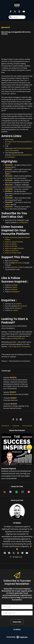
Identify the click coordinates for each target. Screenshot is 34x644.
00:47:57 (9, 207)
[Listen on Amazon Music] (23, 492)
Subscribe (17, 622)
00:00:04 (13, 378)
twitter (15, 310)
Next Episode (5, 426)
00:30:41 (9, 191)
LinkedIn (19, 304)
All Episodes (16, 426)
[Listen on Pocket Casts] (29, 492)
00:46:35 (9, 202)
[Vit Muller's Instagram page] (19, 553)
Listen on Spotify (11, 244)
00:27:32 (9, 185)
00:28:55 (9, 189)
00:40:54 (9, 198)
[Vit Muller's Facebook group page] (10, 553)
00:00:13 (13, 392)
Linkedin (15, 285)
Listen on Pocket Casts (13, 253)
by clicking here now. (17, 338)
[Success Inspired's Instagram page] (18, 12)
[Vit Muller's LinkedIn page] (23, 553)
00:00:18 (14, 404)
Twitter (15, 287)
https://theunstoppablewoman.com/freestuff (19, 149)
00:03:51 (9, 169)
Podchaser (15, 261)
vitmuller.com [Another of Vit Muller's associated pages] (16, 557)
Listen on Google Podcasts (14, 248)
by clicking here (22, 222)
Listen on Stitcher (11, 246)
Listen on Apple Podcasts (14, 242)
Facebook (14, 289)
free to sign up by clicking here (19, 346)
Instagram (16, 292)
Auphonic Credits (17, 267)
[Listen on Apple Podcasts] (10, 492)
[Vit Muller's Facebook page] (6, 553)
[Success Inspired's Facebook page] (11, 12)
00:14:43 (9, 176)
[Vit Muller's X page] (15, 553)
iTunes (20, 263)
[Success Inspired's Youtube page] (23, 12)
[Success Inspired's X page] (14, 12)
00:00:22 (9, 165)
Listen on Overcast (12, 251)
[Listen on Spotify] (17, 492)
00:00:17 (14, 398)
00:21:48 (9, 180)
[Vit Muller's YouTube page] (28, 553)
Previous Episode (27, 426)
